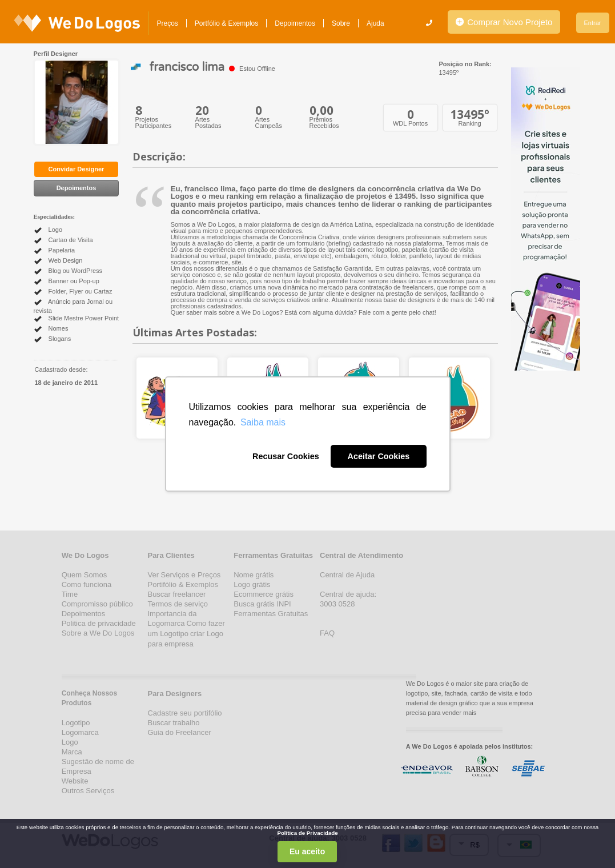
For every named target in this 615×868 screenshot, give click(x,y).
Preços (168, 23)
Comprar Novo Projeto (504, 22)
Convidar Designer (77, 169)
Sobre (341, 23)
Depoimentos (295, 23)
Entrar (593, 23)
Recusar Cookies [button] (286, 456)
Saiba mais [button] (263, 422)
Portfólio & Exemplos (226, 23)
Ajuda (375, 23)
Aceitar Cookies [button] (379, 456)
